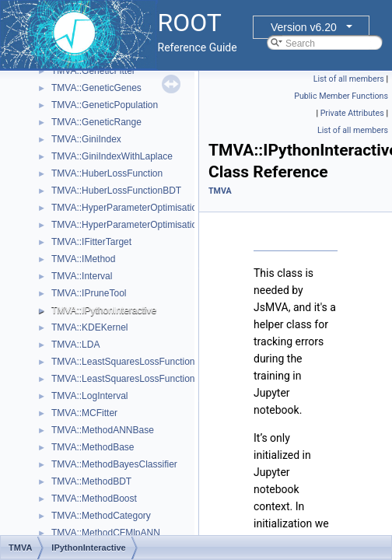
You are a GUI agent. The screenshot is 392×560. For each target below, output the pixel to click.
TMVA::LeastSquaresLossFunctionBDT (133, 379)
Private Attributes (352, 113)
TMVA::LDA (75, 345)
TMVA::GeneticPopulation (105, 105)
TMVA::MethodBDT (91, 481)
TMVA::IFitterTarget (91, 242)
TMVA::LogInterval (89, 396)
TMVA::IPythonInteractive (104, 310)
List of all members (349, 79)
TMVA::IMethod (83, 259)
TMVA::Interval (82, 276)
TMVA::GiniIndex (86, 139)
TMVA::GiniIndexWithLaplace (112, 156)
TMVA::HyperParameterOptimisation (127, 208)
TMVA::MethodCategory (101, 516)
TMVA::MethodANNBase (103, 430)
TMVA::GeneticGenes (96, 88)
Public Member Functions (341, 96)
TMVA (220, 191)
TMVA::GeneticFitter (93, 71)
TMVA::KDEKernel (89, 327)
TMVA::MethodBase (93, 447)
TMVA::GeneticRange (96, 122)
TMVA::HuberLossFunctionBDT (116, 191)
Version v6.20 (304, 27)
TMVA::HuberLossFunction (107, 173)
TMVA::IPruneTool (89, 293)
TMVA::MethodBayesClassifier (114, 464)
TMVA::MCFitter (84, 413)
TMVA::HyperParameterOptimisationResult (140, 225)
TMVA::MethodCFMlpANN (106, 533)
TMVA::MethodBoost (94, 499)
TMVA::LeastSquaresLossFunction (123, 362)
